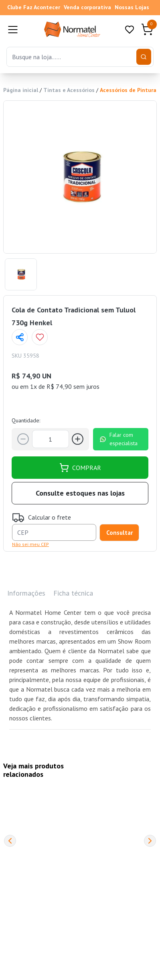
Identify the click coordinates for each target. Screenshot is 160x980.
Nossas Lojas (132, 7)
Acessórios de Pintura (128, 90)
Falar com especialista (118, 439)
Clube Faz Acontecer (34, 7)
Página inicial (21, 90)
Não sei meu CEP (30, 544)
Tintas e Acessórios (69, 90)
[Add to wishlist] (40, 337)
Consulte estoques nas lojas (80, 493)
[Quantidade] (51, 439)
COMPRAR (80, 468)
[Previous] (10, 841)
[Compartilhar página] (20, 337)
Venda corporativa (87, 7)
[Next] (150, 841)
